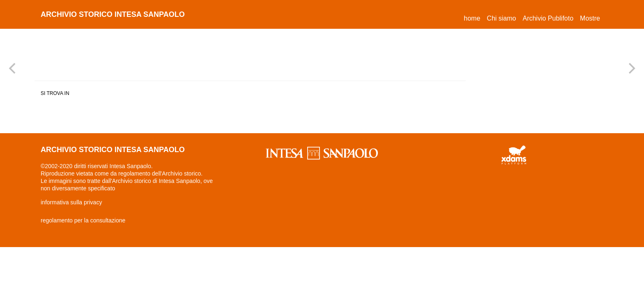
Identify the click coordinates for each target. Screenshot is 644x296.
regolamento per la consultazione (83, 220)
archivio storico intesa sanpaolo (113, 14)
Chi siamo (501, 18)
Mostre (590, 18)
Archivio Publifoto (548, 18)
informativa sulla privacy (71, 202)
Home (474, 17)
